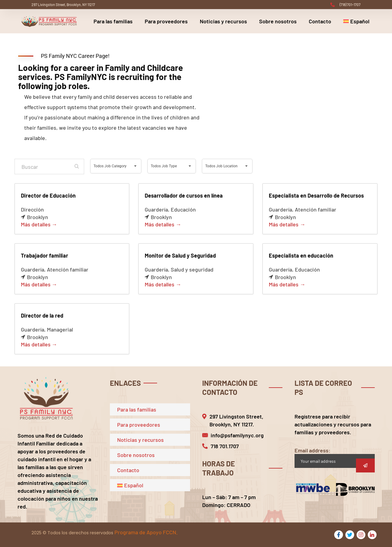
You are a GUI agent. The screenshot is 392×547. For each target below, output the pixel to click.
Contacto (320, 21)
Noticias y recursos (223, 21)
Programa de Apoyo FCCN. (146, 532)
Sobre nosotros (278, 21)
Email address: (335, 457)
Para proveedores (166, 21)
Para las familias (113, 21)
